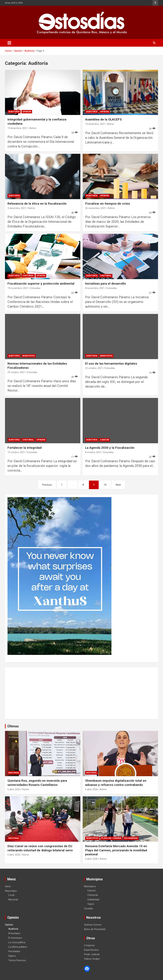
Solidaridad (131, 838)
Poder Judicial (92, 954)
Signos (12, 956)
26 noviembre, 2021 (96, 208)
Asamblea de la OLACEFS (103, 119)
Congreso (89, 945)
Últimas (13, 726)
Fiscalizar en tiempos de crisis (108, 204)
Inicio (8, 886)
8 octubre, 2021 (93, 452)
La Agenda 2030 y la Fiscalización (110, 448)
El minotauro (15, 938)
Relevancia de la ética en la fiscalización (37, 204)
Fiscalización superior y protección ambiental (41, 284)
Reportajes (11, 891)
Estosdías (35, 288)
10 (105, 485)
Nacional (14, 773)
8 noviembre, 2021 (95, 288)
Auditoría (14, 112)
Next (118, 485)
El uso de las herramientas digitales (111, 364)
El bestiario (14, 933)
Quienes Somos (93, 925)
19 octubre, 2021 (16, 452)
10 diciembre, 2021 (95, 124)
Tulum (91, 904)
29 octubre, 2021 (16, 372)
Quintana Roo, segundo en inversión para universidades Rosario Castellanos (37, 783)
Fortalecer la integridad (25, 448)
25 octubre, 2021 (94, 368)
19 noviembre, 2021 (18, 288)
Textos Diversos (17, 960)
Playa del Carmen (111, 838)
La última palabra (18, 947)
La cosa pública (17, 942)
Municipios (29, 356)
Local (11, 895)
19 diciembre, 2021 (17, 128)
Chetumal (28, 276)
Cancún (105, 440)
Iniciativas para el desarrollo (106, 284)
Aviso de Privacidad (95, 929)
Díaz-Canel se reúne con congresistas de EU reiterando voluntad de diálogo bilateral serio (40, 848)
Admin (33, 128)
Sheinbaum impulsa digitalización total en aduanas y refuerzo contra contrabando (116, 783)
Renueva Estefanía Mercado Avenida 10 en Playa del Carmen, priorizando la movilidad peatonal (116, 850)
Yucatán (88, 909)
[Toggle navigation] (9, 43)
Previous (47, 485)
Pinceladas (14, 951)
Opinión (27, 112)
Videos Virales (92, 959)
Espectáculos (91, 950)
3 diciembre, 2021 (17, 208)
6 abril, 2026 (14, 789)
